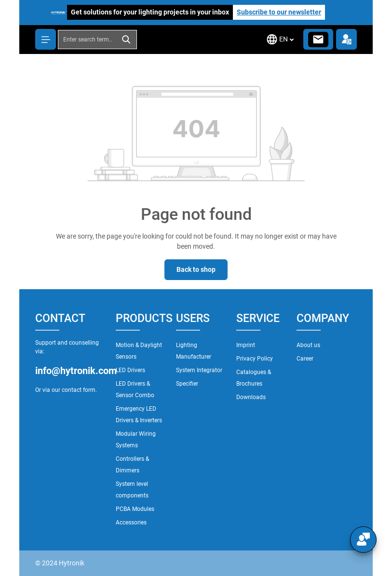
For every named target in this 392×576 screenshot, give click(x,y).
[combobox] (87, 40)
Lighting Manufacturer (194, 351)
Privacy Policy (255, 359)
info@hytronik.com (71, 371)
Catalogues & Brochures (254, 378)
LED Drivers (130, 370)
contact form (79, 390)
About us (308, 345)
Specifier (187, 384)
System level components (132, 490)
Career (305, 359)
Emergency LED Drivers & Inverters (139, 415)
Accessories (131, 522)
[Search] (127, 40)
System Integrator (199, 370)
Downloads (251, 397)
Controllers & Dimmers (132, 465)
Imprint (246, 345)
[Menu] (46, 39)
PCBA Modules (135, 509)
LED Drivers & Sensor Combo (135, 389)
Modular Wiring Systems (136, 440)
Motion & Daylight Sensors (139, 351)
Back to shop (196, 269)
